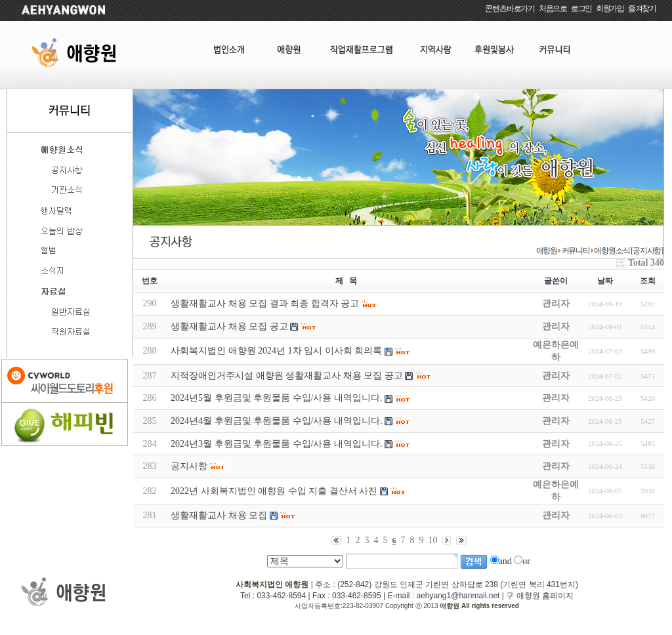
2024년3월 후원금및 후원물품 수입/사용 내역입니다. (276, 444)
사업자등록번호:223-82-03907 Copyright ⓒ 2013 (367, 606)
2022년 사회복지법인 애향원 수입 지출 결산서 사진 (274, 491)
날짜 (605, 281)
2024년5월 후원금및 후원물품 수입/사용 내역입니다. (276, 398)
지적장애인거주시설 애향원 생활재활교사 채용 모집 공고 (287, 376)
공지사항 (189, 466)
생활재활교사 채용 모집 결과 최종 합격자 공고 (265, 303)
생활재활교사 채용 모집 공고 (229, 326)
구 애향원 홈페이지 (540, 596)
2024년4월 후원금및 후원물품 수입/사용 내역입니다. (276, 421)
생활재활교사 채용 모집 (219, 515)
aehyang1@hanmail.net (458, 596)
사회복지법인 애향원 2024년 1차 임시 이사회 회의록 (276, 351)
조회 (648, 281)
